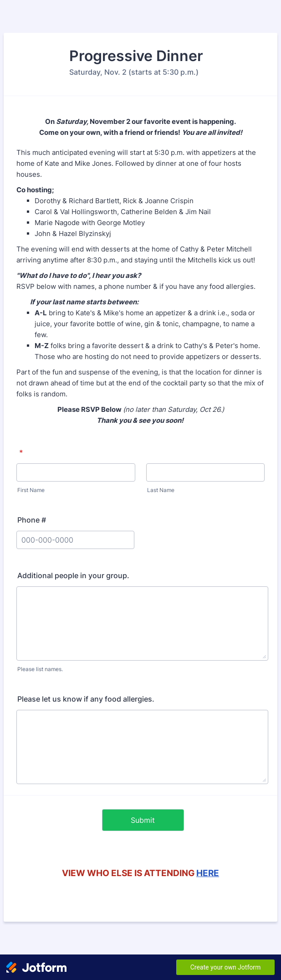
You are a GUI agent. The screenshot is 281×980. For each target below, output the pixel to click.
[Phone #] (75, 540)
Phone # (32, 520)
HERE (208, 873)
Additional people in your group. (73, 575)
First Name (31, 490)
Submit (143, 820)
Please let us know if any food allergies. (86, 699)
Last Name (161, 490)
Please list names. (40, 669)
